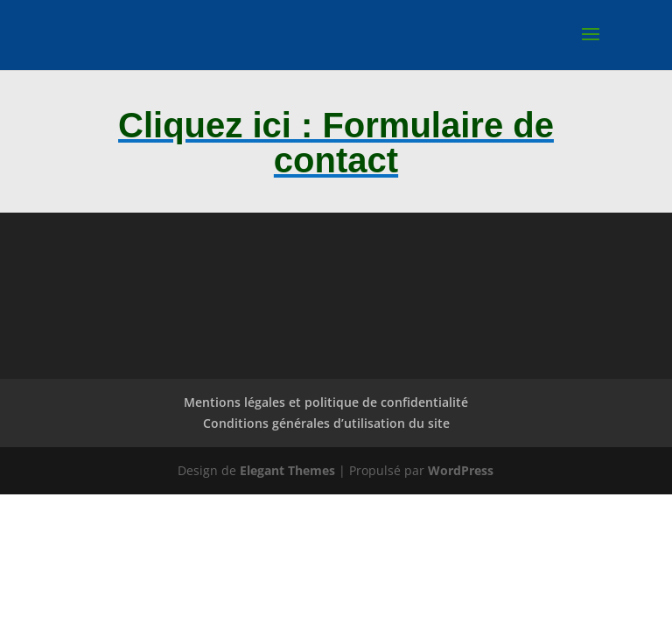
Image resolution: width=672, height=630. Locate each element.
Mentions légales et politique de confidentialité (326, 402)
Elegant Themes (287, 470)
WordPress (461, 470)
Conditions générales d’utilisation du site (326, 423)
